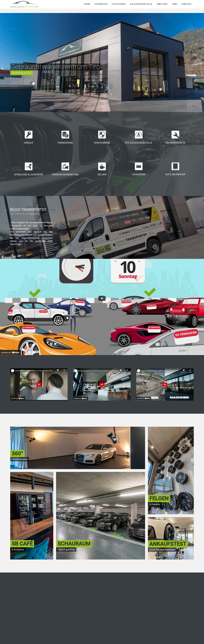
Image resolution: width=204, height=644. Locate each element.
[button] (10, 586)
